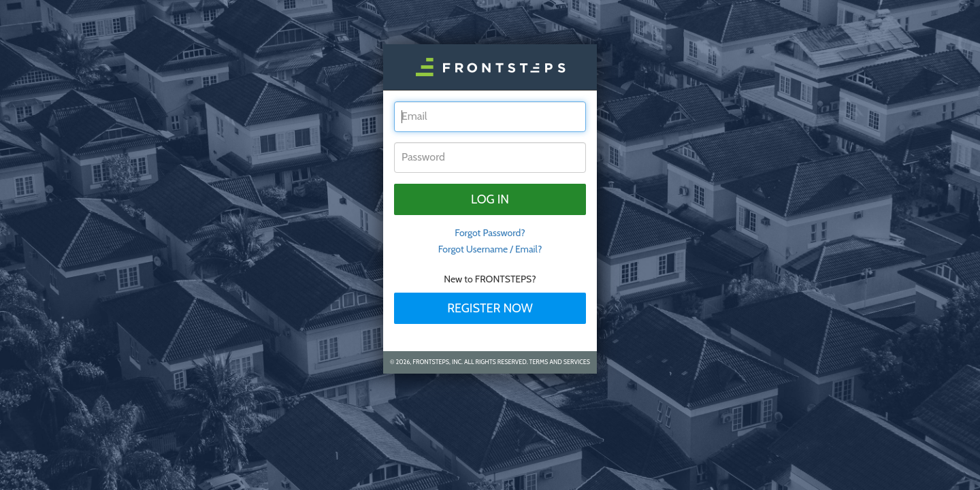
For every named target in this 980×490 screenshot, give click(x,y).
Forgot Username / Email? (490, 249)
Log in (490, 199)
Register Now (490, 308)
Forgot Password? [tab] (490, 233)
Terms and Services (560, 362)
